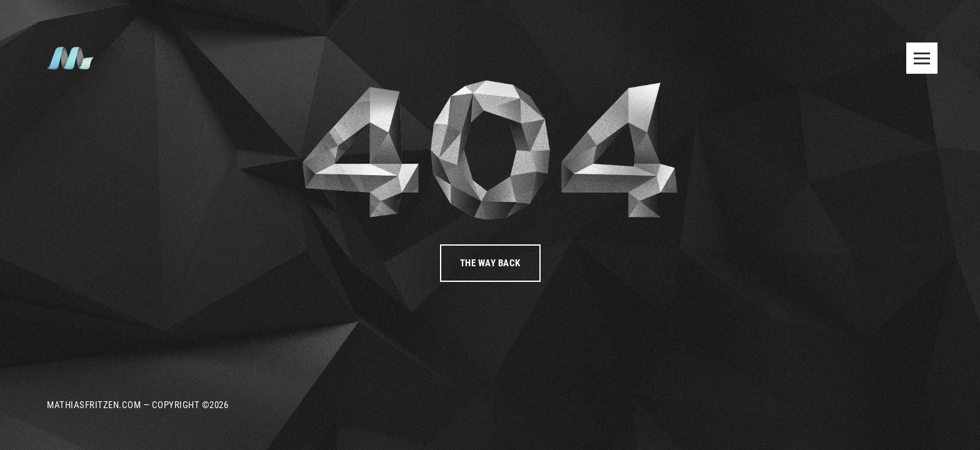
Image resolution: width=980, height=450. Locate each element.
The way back (490, 263)
